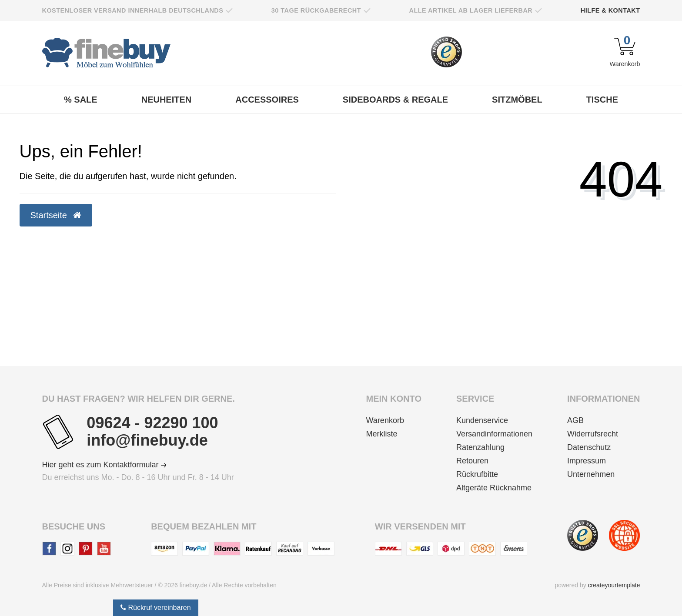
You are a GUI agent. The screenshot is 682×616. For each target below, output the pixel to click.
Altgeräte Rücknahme (494, 488)
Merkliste (382, 434)
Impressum (587, 461)
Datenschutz (589, 447)
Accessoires (267, 100)
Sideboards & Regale (395, 100)
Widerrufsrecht (593, 434)
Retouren (472, 461)
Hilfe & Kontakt (610, 10)
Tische (602, 100)
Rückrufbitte (477, 474)
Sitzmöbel (517, 100)
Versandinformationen (494, 434)
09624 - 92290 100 (152, 423)
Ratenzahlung (480, 447)
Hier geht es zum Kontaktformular (104, 465)
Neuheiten (167, 100)
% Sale (81, 100)
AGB (575, 420)
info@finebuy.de (147, 440)
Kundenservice (482, 420)
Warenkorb (385, 420)
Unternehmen (591, 474)
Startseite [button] (56, 215)
